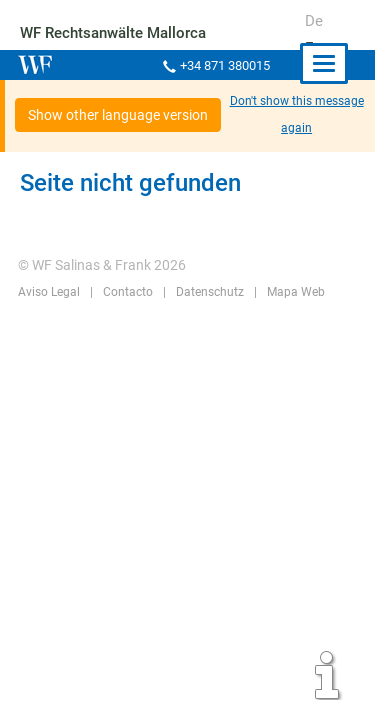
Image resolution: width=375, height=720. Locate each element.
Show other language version (118, 115)
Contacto (126, 292)
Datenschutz (207, 292)
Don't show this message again (297, 114)
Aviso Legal (48, 292)
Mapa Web (292, 292)
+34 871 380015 (223, 65)
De (314, 21)
